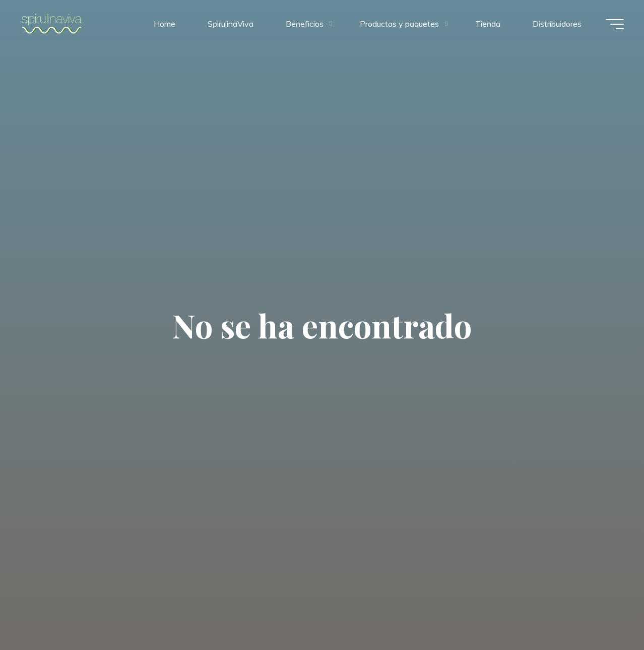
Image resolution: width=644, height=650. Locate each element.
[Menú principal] (615, 24)
